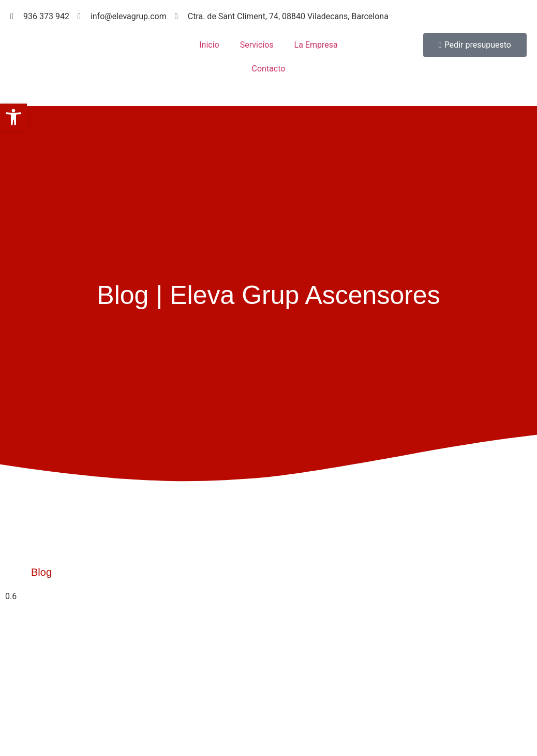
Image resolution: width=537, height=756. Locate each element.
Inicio (209, 45)
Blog (41, 572)
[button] (13, 117)
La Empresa (316, 45)
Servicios (257, 45)
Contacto (269, 69)
